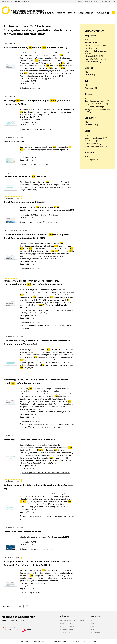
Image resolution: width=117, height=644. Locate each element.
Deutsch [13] (90, 75)
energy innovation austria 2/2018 (40, 222)
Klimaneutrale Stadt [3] (94, 56)
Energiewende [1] (92, 48)
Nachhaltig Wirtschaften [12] (96, 59)
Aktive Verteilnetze (14, 142)
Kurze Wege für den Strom (37, 129)
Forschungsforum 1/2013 (38, 164)
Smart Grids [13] (91, 125)
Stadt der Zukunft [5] (93, 62)
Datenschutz (39, 641)
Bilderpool (79, 2)
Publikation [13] (91, 88)
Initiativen (49, 13)
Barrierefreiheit (79, 641)
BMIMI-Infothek (95, 620)
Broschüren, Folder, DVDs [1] (96, 146)
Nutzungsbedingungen (59, 641)
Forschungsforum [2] (93, 144)
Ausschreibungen (86, 13)
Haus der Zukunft (67, 623)
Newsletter (88, 2)
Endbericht (31, 88)
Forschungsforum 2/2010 (38, 549)
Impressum (25, 641)
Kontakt (97, 2)
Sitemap (94, 641)
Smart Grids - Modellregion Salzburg (22, 532)
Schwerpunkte (35, 13)
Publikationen (103, 13)
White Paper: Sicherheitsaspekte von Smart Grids (29, 440)
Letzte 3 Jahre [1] (91, 160)
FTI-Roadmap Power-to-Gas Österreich (25, 177)
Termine (71, 13)
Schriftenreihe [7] (92, 141)
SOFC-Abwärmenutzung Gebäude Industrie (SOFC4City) (36, 47)
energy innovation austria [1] (96, 138)
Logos (92, 629)
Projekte (61, 13)
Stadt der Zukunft (67, 632)
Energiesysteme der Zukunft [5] (97, 45)
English (105, 2)
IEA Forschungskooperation (71, 626)
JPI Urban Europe (67, 629)
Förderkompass (95, 632)
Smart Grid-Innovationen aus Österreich (25, 202)
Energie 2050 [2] (91, 43)
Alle (86, 40)
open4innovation (8, 1)
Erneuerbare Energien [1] (95, 107)
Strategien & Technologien (19, 12)
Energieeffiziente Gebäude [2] (96, 104)
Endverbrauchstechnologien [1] (97, 101)
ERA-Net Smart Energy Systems (72, 620)
